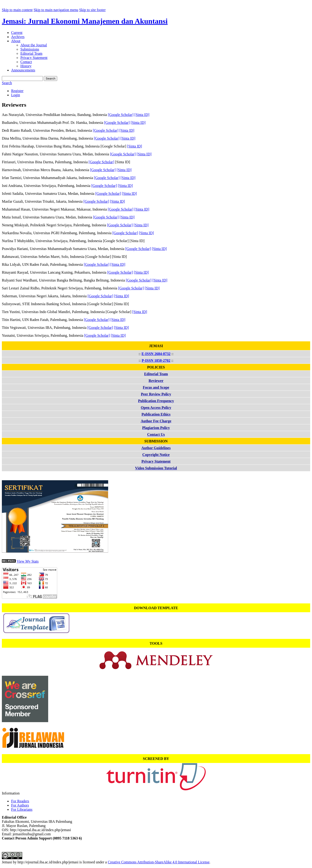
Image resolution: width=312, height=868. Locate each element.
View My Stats (28, 561)
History (26, 66)
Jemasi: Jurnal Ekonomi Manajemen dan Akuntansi (85, 21)
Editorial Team (31, 53)
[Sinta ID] (142, 115)
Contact (26, 62)
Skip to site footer (92, 10)
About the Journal (34, 45)
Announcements (23, 70)
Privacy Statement (34, 58)
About (16, 41)
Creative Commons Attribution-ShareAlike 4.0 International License (159, 862)
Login (16, 95)
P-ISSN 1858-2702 (156, 360)
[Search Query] (22, 78)
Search (50, 78)
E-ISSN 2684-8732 (156, 354)
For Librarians (22, 809)
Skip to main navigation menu (56, 10)
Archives (18, 37)
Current (17, 33)
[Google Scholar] (121, 115)
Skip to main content (17, 10)
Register (17, 91)
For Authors (20, 805)
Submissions (30, 49)
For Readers (20, 801)
